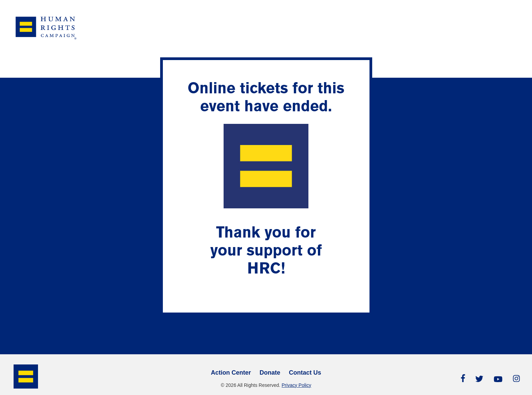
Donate (270, 373)
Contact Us (305, 373)
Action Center (231, 373)
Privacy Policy (296, 385)
